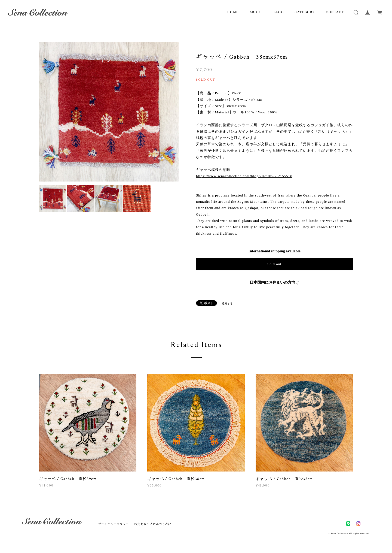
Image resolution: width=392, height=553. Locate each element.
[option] (109, 112)
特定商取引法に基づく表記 (153, 524)
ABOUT (256, 12)
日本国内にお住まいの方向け (274, 282)
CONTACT (335, 12)
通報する (227, 303)
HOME (233, 12)
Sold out (274, 264)
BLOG (279, 12)
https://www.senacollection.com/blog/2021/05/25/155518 (244, 176)
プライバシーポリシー (114, 524)
